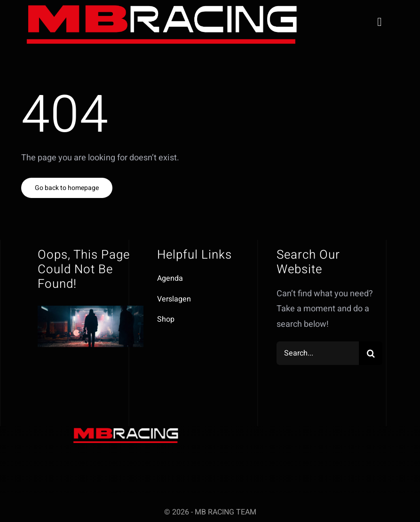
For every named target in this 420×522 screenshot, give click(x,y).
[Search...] (318, 353)
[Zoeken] (371, 353)
